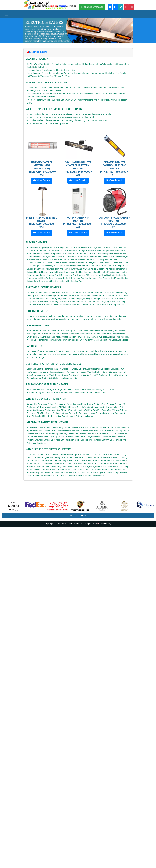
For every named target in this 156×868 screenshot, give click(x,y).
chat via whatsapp (92, 7)
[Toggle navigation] (6, 14)
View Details (42, 180)
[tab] (78, 53)
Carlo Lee (105, 524)
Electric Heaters (37, 52)
